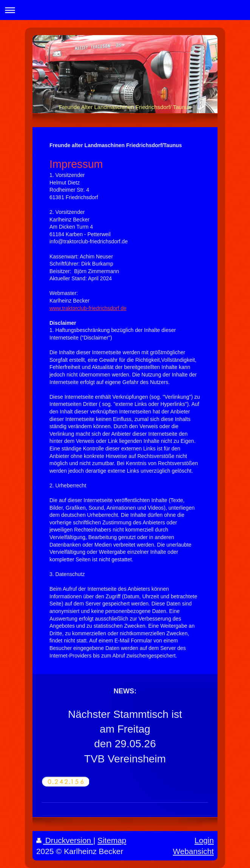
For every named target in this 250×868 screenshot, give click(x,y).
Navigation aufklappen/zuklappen (125, 10)
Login (204, 840)
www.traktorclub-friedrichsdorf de (88, 308)
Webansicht (193, 851)
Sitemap (112, 840)
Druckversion (65, 840)
